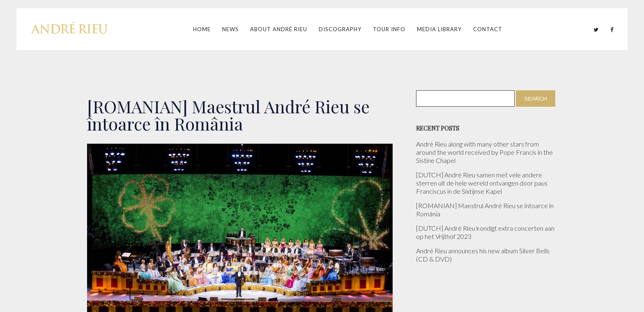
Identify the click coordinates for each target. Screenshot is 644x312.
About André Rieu (279, 29)
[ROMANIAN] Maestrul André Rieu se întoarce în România (485, 210)
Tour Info (389, 29)
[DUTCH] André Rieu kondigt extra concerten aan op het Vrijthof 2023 (485, 232)
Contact (488, 29)
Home (202, 29)
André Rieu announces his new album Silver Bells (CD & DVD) (483, 255)
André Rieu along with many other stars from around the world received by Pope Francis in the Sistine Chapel (484, 152)
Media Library (439, 29)
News (230, 29)
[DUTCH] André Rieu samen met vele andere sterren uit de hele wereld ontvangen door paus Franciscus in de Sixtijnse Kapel (482, 183)
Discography (340, 29)
